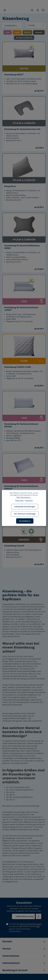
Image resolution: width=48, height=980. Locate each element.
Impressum (29, 500)
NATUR (27, 32)
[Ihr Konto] (38, 10)
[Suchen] (32, 10)
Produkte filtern (12, 25)
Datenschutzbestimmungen (31, 924)
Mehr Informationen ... (24, 497)
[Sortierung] (36, 25)
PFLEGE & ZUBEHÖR (24, 38)
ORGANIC (39, 32)
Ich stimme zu (25, 521)
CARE (8, 32)
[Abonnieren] (39, 916)
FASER (17, 32)
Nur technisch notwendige (25, 514)
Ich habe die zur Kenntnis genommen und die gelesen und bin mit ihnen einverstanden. (25, 928)
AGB (38, 926)
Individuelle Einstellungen (25, 507)
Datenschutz (19, 500)
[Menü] (5, 10)
